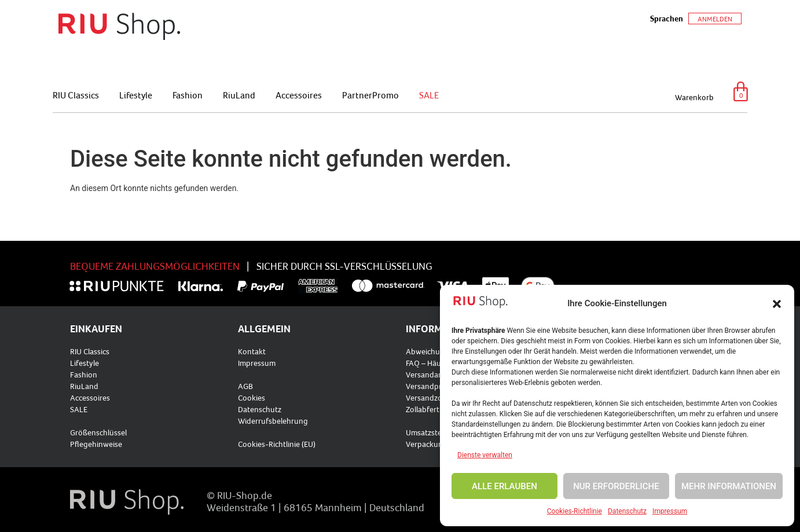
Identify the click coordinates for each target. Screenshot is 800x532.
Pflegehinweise (96, 444)
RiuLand (239, 95)
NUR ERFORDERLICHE (616, 486)
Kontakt (252, 351)
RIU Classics (76, 95)
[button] (777, 304)
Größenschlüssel (98, 432)
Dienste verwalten (485, 455)
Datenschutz (627, 511)
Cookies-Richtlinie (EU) (277, 444)
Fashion (188, 95)
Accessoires (299, 95)
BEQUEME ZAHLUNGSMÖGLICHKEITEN (155, 266)
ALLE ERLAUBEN (504, 486)
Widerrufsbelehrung (273, 421)
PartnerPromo (370, 95)
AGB (245, 386)
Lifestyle (136, 95)
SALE (429, 95)
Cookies (252, 398)
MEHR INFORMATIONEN (729, 486)
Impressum (670, 511)
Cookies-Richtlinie (575, 511)
